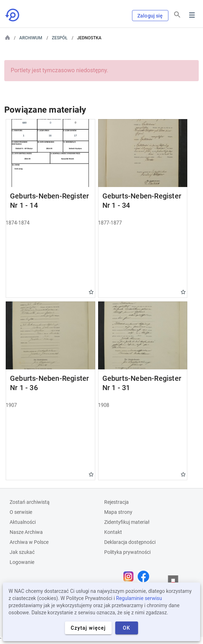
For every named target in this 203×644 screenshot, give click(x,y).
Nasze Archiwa (26, 532)
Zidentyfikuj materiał (127, 522)
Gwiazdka (91, 292)
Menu (192, 15)
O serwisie (21, 512)
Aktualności (23, 522)
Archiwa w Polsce (29, 542)
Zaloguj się (150, 16)
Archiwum (31, 38)
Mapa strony (118, 512)
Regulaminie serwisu (139, 598)
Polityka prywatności (127, 552)
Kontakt (113, 532)
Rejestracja (116, 502)
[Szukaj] (177, 15)
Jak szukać (22, 552)
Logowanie (22, 562)
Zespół (60, 38)
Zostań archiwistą (30, 502)
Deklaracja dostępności (130, 542)
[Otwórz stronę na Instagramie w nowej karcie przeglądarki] (130, 576)
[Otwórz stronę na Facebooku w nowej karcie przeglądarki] (145, 576)
